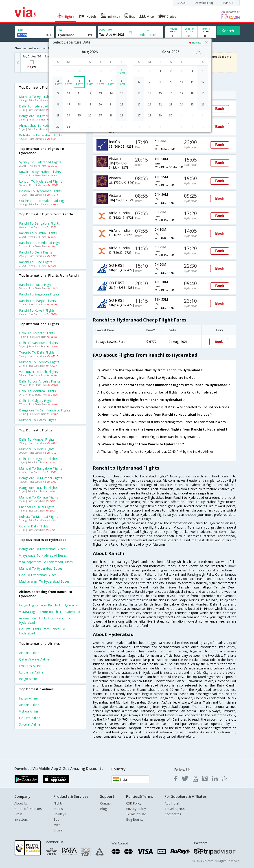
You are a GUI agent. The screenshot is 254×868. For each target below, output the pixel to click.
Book (220, 109)
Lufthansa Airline (31, 672)
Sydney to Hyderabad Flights (40, 162)
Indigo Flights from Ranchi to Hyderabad (49, 605)
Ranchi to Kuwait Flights (37, 310)
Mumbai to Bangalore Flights (41, 468)
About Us (21, 803)
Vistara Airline (29, 711)
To (60, 30)
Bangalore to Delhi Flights (38, 488)
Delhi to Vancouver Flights (38, 343)
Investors (21, 819)
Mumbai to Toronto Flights (39, 362)
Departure (105, 30)
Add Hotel (172, 803)
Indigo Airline (28, 679)
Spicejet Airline (30, 724)
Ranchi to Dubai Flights (36, 285)
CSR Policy (134, 803)
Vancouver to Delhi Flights (38, 372)
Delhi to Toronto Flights (37, 333)
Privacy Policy (136, 809)
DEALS (182, 3)
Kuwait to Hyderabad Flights (40, 172)
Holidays (60, 814)
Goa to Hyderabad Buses (38, 575)
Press (18, 814)
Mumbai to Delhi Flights (37, 449)
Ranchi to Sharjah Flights (37, 301)
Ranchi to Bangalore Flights (39, 223)
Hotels (58, 809)
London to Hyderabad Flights (41, 181)
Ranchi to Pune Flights (36, 262)
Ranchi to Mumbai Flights (38, 233)
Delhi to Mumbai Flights (37, 439)
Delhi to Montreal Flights (37, 391)
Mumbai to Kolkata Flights (39, 497)
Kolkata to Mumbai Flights (39, 517)
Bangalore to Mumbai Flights (41, 478)
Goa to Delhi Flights (34, 526)
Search (228, 31)
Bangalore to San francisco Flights (45, 410)
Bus (56, 819)
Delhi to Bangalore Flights (38, 459)
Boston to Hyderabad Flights (40, 191)
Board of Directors (28, 809)
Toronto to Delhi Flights (37, 352)
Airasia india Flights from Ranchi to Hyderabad (45, 620)
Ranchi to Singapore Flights (39, 294)
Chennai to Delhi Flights (37, 507)
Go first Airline (30, 718)
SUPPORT (229, 3)
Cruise (58, 830)
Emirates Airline (30, 666)
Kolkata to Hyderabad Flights (41, 135)
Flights (58, 803)
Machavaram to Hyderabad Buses (44, 581)
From (20, 30)
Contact (106, 803)
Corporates (173, 814)
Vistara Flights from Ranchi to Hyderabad (50, 612)
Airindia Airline (29, 653)
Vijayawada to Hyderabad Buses (43, 555)
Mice (57, 825)
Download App (204, 3)
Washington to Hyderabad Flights (44, 201)
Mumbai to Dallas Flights (38, 420)
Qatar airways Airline (34, 659)
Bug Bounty (135, 819)
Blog (103, 809)
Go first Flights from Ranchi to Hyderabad (42, 631)
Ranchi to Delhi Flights (36, 252)
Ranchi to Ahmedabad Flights (41, 243)
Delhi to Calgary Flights (36, 401)
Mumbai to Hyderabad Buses (41, 568)
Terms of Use (136, 814)
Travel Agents (175, 809)
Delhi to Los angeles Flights (40, 381)
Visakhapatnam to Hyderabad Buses (46, 562)
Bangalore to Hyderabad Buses (42, 549)
